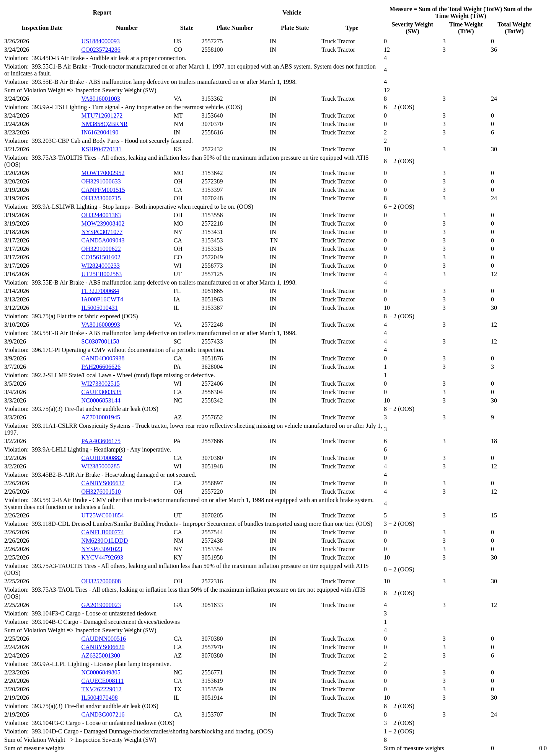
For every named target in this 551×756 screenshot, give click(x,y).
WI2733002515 (101, 384)
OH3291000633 (101, 181)
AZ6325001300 (101, 655)
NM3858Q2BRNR (105, 124)
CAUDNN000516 (104, 639)
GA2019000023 (101, 605)
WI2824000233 (101, 266)
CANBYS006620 (103, 647)
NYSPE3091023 (102, 549)
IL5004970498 (100, 698)
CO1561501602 (101, 257)
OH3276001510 (101, 492)
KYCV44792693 (102, 557)
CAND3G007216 (103, 714)
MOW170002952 (103, 173)
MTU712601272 (102, 115)
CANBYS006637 (103, 483)
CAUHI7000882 (102, 458)
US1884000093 (101, 41)
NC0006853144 (101, 400)
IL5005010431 (100, 308)
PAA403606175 (101, 441)
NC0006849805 (101, 672)
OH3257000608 (101, 581)
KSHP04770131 (102, 149)
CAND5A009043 (103, 240)
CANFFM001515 (103, 190)
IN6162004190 (100, 132)
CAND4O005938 (103, 358)
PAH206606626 (101, 367)
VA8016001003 (101, 99)
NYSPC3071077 (102, 232)
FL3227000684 (100, 291)
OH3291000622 (101, 249)
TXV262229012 (102, 689)
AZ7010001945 (101, 417)
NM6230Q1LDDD (105, 541)
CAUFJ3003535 (102, 392)
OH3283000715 (101, 198)
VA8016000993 (101, 325)
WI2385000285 (101, 466)
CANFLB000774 (103, 532)
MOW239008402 (103, 223)
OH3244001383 (101, 215)
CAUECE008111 (103, 681)
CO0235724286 (101, 50)
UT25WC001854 (103, 515)
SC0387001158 (100, 341)
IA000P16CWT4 (102, 299)
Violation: (18, 58)
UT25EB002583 (102, 274)
